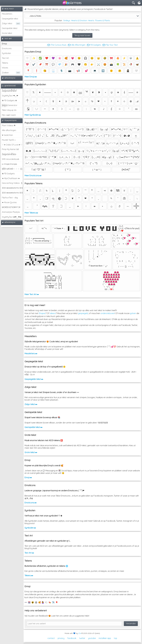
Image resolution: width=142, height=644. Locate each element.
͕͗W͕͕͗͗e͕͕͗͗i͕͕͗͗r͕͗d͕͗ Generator (10, 105)
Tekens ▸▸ (29, 575)
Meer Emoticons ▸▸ (33, 176)
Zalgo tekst (7, 23)
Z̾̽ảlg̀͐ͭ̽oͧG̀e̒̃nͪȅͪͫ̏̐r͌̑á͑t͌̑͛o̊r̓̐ (9, 91)
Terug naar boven (82, 35)
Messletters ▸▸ (31, 353)
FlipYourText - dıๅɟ (10, 198)
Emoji (4, 44)
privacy (61, 638)
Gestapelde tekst (10, 28)
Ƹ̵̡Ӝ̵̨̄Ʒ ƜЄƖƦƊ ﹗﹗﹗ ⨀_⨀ (12, 169)
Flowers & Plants (103, 20)
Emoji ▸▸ (28, 477)
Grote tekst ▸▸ (31, 452)
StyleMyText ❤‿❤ (10, 96)
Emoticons (7, 48)
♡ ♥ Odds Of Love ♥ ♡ (12, 145)
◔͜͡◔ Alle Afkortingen (76, 45)
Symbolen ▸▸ (30, 528)
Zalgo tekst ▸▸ (31, 404)
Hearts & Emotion (79, 20)
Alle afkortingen (9, 130)
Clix (80, 633)
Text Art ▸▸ (29, 553)
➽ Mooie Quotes (9, 202)
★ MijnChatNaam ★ (11, 178)
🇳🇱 (29, 602)
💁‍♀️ (43, 602)
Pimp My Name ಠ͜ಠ (10, 149)
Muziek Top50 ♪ (9, 140)
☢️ (33, 602)
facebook (72, 638)
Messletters (7, 14)
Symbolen (6, 53)
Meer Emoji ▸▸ (31, 77)
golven (133, 313)
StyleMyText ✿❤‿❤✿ (12, 217)
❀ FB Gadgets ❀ (9, 100)
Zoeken (5, 73)
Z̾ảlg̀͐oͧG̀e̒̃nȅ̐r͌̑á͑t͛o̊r (9, 154)
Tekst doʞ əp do (9, 110)
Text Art (5, 58)
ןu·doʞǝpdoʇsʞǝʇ (9, 164)
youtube (92, 638)
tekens (53, 313)
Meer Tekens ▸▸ (31, 213)
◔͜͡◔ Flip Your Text (110, 45)
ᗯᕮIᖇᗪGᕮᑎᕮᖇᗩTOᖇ (11, 207)
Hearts (91, 20)
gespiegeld (83, 313)
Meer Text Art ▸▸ (32, 294)
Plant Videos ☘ (9, 125)
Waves (5, 68)
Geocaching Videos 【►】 (12, 183)
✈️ (53, 602)
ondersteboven (108, 313)
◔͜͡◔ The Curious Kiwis (57, 45)
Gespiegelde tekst (10, 19)
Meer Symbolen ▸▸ (33, 115)
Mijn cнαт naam (9, 115)
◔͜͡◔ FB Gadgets (94, 45)
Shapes (42, 313)
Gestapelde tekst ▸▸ (34, 427)
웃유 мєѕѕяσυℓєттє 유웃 (12, 188)
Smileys (67, 20)
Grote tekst (7, 33)
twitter (82, 638)
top (115, 638)
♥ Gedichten (7, 135)
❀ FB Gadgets (8, 174)
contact (51, 638)
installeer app (105, 638)
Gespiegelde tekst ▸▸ (34, 379)
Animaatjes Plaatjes (11, 212)
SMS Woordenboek (11, 159)
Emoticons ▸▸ (31, 503)
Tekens (5, 63)
